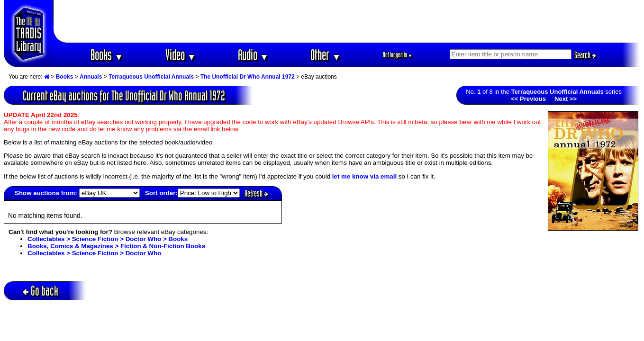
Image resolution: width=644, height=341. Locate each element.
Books (107, 55)
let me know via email (364, 176)
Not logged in (398, 55)
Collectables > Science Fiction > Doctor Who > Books (108, 239)
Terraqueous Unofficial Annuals (151, 77)
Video (181, 55)
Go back (41, 291)
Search (585, 55)
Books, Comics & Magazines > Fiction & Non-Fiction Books (116, 246)
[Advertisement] (347, 21)
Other (326, 55)
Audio (253, 55)
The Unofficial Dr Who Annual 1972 (248, 77)
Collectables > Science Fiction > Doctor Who (94, 253)
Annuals (91, 77)
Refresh (256, 193)
